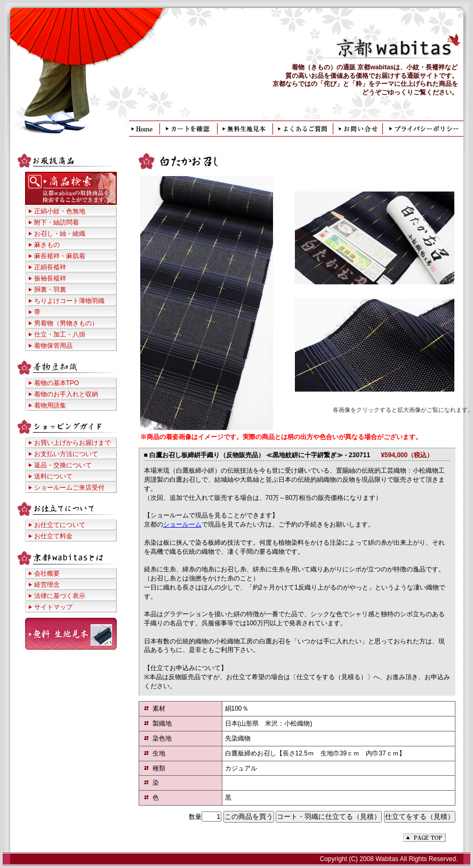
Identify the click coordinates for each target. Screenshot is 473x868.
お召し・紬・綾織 (60, 234)
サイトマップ (53, 607)
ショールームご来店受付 (69, 488)
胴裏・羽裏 (50, 290)
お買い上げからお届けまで (73, 443)
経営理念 (47, 585)
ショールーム (182, 524)
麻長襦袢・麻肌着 (60, 256)
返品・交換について (63, 465)
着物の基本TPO (57, 383)
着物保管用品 (53, 346)
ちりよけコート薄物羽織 (69, 301)
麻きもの (47, 245)
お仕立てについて (60, 525)
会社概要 (47, 574)
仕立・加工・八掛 (60, 335)
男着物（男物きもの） (66, 323)
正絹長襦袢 (50, 267)
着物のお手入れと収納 (66, 394)
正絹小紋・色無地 (60, 211)
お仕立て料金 (53, 536)
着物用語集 (50, 405)
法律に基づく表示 (60, 596)
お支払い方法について (66, 454)
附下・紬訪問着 (57, 222)
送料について (53, 476)
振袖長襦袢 (50, 278)
